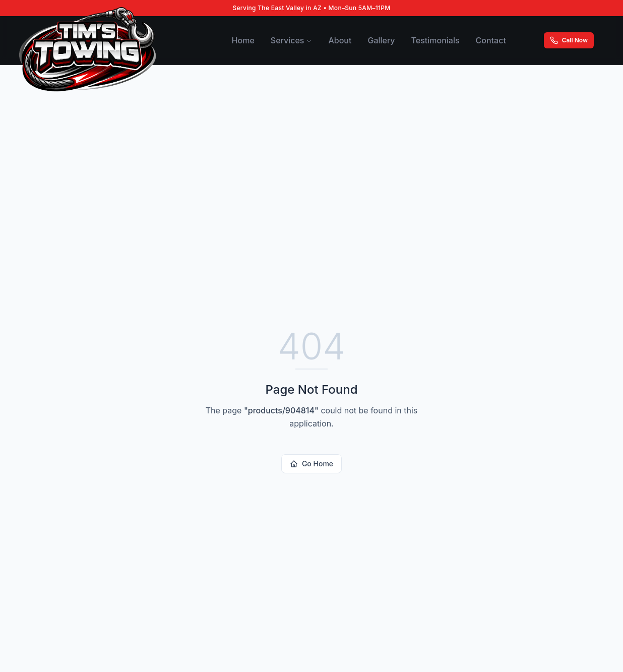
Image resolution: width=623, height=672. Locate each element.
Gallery (381, 40)
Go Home (311, 464)
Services (292, 40)
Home (243, 40)
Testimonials (435, 40)
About (340, 40)
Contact (491, 40)
